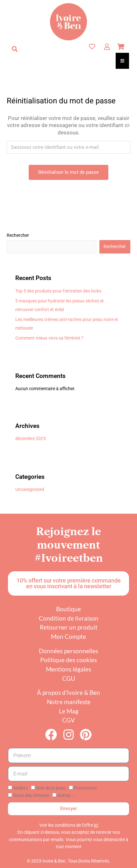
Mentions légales (68, 669)
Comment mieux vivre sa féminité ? (49, 338)
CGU (69, 678)
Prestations (85, 788)
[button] (15, 49)
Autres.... (66, 795)
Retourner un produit (69, 627)
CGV (68, 720)
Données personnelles (68, 651)
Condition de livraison (69, 618)
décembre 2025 (31, 438)
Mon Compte (68, 636)
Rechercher (18, 235)
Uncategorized (30, 489)
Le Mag (69, 711)
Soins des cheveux (31, 795)
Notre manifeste (69, 702)
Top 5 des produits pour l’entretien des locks (58, 291)
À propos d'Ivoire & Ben (68, 692)
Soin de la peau (51, 788)
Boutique (68, 609)
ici (96, 825)
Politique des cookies (68, 660)
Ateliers (20, 788)
